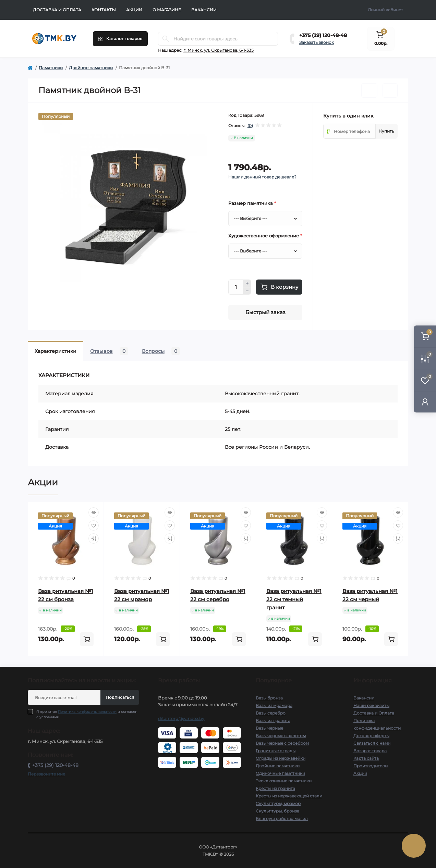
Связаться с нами (372, 743)
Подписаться (120, 697)
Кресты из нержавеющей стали (289, 796)
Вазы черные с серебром (282, 743)
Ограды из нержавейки (281, 758)
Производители (371, 766)
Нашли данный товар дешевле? (262, 177)
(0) (250, 126)
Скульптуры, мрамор (278, 803)
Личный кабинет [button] (385, 10)
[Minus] (247, 291)
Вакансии (204, 10)
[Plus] (247, 283)
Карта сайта (366, 758)
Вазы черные (269, 728)
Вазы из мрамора (274, 705)
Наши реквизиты (371, 705)
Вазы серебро (271, 713)
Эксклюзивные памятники (284, 781)
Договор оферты (371, 736)
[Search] (166, 39)
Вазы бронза (269, 698)
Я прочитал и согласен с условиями (87, 714)
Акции (134, 10)
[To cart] (87, 639)
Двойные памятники (91, 68)
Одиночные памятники (280, 773)
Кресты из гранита (275, 788)
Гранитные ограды (276, 751)
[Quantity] (236, 287)
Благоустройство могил (282, 819)
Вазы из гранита (273, 721)
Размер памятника (252, 203)
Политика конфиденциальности (87, 712)
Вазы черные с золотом (281, 736)
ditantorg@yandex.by (181, 718)
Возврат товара (370, 751)
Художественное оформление (265, 236)
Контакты (104, 10)
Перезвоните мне (46, 774)
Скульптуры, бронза (277, 811)
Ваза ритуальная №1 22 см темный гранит (294, 599)
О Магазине (167, 10)
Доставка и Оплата (57, 10)
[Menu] (120, 39)
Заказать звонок (317, 42)
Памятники (51, 68)
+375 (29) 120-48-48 (323, 35)
